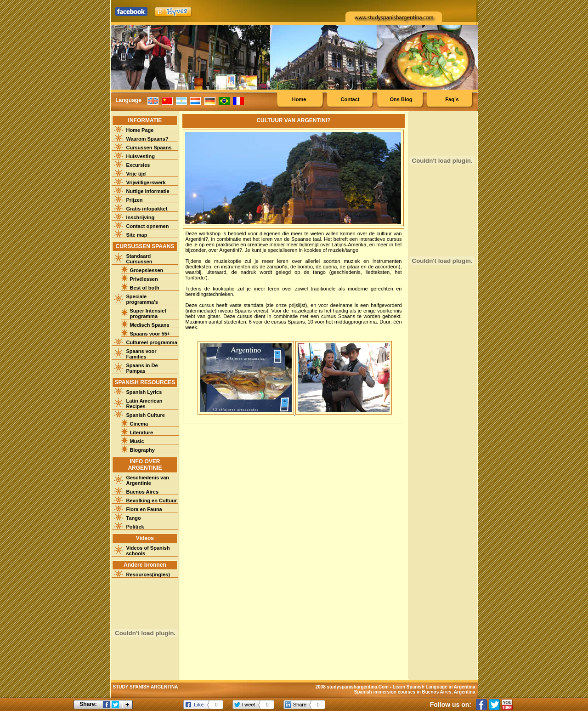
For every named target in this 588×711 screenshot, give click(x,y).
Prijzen (135, 200)
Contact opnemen (148, 226)
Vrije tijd (136, 174)
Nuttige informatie (148, 191)
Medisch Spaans (150, 325)
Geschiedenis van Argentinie (148, 480)
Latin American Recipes (144, 404)
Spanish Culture (146, 415)
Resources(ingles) (148, 574)
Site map (137, 235)
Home (299, 99)
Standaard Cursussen (139, 259)
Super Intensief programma (148, 313)
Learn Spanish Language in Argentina (434, 687)
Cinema (139, 424)
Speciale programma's (142, 299)
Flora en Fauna (144, 509)
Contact (350, 99)
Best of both (145, 288)
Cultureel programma (152, 342)
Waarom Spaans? (147, 139)
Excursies (138, 165)
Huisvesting (141, 156)
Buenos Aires (143, 492)
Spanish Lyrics (144, 392)
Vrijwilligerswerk (146, 182)
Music (137, 441)
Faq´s (452, 99)
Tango (134, 518)
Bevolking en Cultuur (152, 501)
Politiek (135, 527)
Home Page (140, 130)
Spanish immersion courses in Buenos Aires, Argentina (415, 692)
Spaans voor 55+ (150, 334)
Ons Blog (401, 99)
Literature (142, 432)
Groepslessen (147, 270)
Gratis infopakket (147, 209)
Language (128, 100)
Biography (142, 450)
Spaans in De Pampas (142, 368)
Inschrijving (141, 217)
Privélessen (144, 279)
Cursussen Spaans (149, 148)
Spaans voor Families (141, 354)
